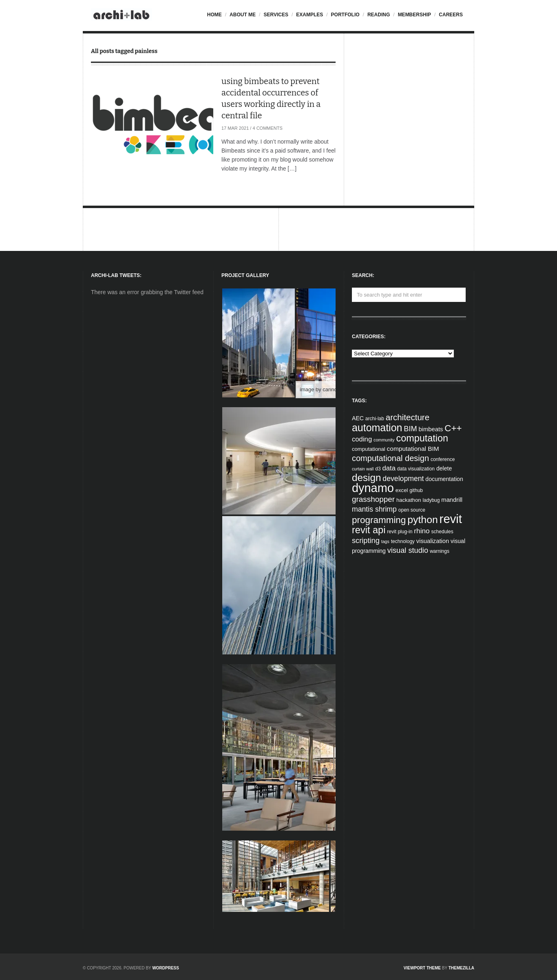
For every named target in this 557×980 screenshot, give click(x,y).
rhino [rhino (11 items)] (422, 531)
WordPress (166, 968)
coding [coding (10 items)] (362, 439)
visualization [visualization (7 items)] (433, 541)
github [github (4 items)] (416, 490)
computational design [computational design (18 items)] (390, 458)
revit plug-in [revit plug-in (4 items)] (400, 532)
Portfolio (345, 15)
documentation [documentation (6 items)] (444, 479)
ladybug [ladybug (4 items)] (431, 500)
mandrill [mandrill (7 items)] (452, 500)
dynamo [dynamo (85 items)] (373, 488)
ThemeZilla (461, 968)
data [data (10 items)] (389, 468)
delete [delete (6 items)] (444, 468)
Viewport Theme (422, 968)
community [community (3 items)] (384, 440)
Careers (451, 15)
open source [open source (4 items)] (412, 510)
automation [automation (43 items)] (377, 428)
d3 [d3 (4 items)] (378, 469)
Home (214, 15)
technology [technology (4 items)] (403, 541)
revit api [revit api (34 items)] (369, 530)
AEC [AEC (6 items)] (358, 418)
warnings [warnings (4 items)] (440, 551)
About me (243, 15)
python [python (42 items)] (422, 520)
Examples (309, 15)
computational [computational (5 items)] (369, 449)
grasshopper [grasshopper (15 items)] (373, 499)
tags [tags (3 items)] (385, 541)
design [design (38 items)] (366, 478)
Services (276, 15)
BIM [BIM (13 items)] (410, 429)
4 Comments (267, 128)
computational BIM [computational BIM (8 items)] (413, 449)
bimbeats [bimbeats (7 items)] (431, 429)
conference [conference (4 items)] (443, 459)
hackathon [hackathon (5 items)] (409, 500)
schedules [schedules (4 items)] (442, 532)
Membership (414, 15)
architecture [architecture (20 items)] (408, 417)
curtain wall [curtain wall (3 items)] (363, 469)
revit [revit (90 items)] (451, 519)
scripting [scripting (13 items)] (366, 541)
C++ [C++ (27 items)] (453, 428)
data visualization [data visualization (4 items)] (416, 469)
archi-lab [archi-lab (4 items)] (375, 419)
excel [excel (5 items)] (402, 490)
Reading (379, 15)
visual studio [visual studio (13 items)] (408, 550)
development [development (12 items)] (403, 479)
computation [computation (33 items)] (422, 438)
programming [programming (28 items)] (379, 520)
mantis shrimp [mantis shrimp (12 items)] (374, 509)
